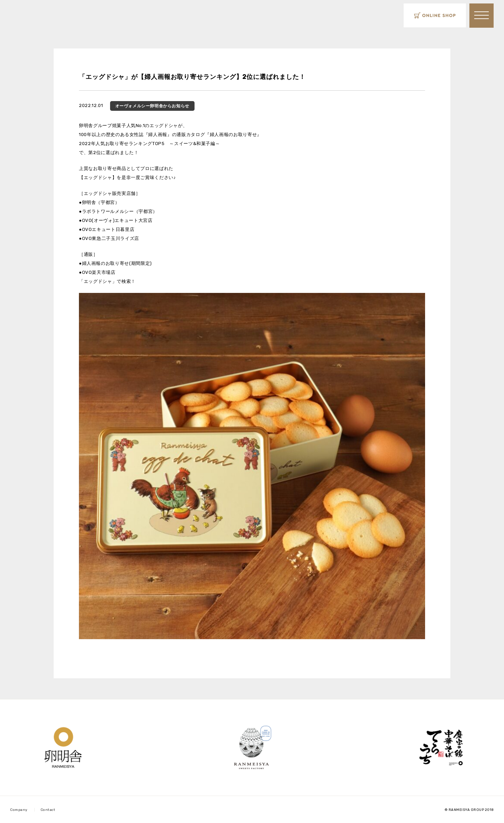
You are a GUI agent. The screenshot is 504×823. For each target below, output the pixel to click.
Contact (48, 810)
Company (19, 810)
